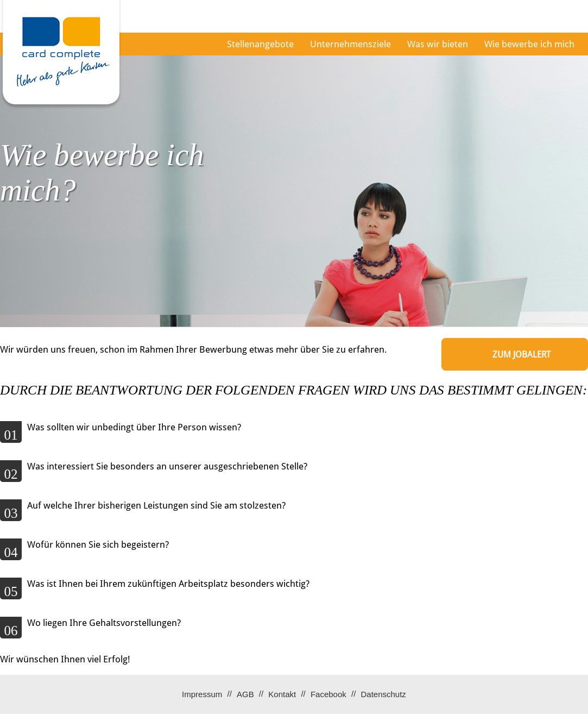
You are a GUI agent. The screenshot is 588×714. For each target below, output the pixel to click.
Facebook (328, 694)
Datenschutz (383, 694)
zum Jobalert (521, 355)
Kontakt (282, 694)
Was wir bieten (438, 44)
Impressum (202, 694)
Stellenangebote (260, 44)
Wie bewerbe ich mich (529, 44)
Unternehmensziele (350, 44)
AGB (245, 694)
